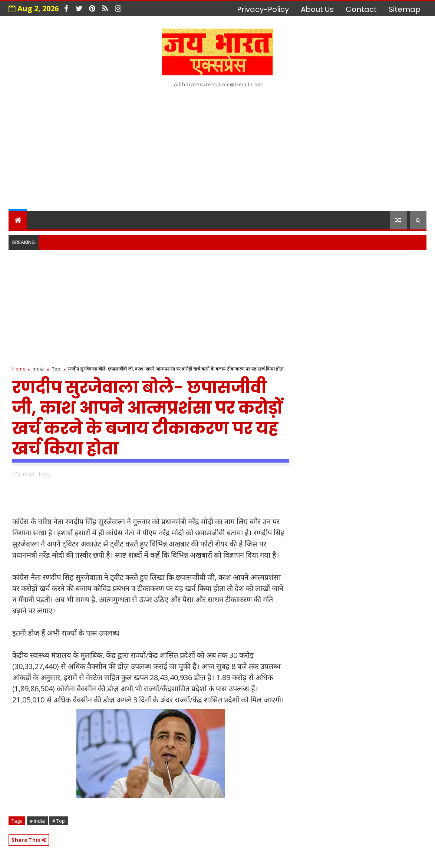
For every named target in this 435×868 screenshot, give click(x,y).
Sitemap (405, 9)
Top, (44, 474)
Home (19, 369)
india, (29, 474)
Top (56, 369)
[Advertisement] (217, 148)
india (38, 369)
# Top (59, 821)
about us (317, 9)
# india (37, 821)
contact (361, 9)
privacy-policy (263, 9)
